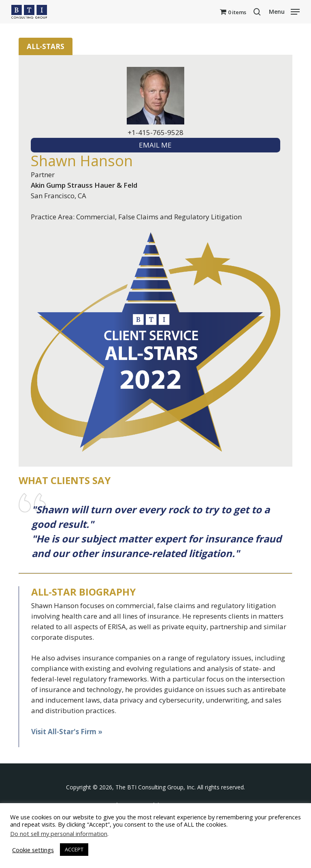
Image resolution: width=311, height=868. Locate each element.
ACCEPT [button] (74, 849)
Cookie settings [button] (33, 850)
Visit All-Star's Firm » (67, 732)
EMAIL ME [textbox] (155, 145)
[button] (284, 11)
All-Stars (46, 46)
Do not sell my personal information (59, 834)
